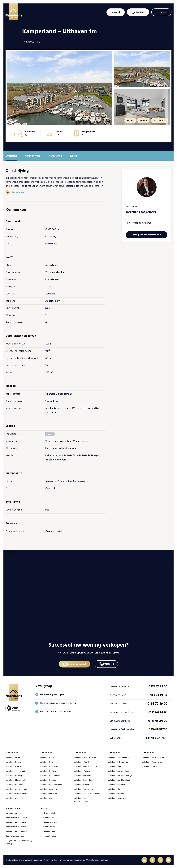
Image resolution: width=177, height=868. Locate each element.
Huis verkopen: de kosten (16, 835)
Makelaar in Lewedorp (49, 788)
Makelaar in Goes (13, 757)
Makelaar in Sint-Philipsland (119, 779)
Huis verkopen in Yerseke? (16, 826)
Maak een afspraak (142, 223)
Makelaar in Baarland (14, 761)
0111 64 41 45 (158, 711)
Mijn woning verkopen (52, 693)
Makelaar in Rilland (81, 784)
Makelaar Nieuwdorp (48, 793)
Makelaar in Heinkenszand (16, 788)
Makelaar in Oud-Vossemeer (85, 766)
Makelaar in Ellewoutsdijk (16, 779)
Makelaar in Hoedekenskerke (18, 793)
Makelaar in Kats (46, 761)
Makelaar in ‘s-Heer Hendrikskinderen (81, 799)
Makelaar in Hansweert (15, 784)
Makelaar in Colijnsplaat (15, 770)
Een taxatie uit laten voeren (55, 711)
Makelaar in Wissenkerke (152, 761)
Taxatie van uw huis (47, 812)
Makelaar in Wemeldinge (118, 797)
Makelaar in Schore (115, 766)
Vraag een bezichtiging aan (147, 235)
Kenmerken (55, 156)
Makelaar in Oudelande (83, 770)
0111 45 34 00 (158, 720)
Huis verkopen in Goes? (15, 812)
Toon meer (18, 192)
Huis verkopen (13, 807)
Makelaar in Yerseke (150, 766)
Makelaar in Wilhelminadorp (153, 757)
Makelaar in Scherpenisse (118, 761)
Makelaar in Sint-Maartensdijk (120, 775)
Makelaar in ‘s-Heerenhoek (119, 757)
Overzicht (11, 156)
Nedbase (104, 859)
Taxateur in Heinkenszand (50, 821)
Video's (142, 120)
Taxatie (43, 807)
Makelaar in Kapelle (48, 757)
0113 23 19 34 (158, 694)
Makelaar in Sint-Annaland (118, 770)
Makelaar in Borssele (14, 766)
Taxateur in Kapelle (47, 826)
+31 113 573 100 (156, 737)
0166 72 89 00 (157, 703)
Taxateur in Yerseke (48, 835)
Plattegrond (159, 120)
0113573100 (109, 663)
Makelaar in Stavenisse (117, 784)
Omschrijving (33, 156)
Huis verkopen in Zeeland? (16, 831)
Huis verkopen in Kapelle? (16, 817)
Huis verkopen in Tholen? (16, 821)
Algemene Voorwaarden (46, 859)
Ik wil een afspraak (76, 663)
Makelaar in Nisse (47, 797)
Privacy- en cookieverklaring (72, 859)
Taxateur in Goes (47, 817)
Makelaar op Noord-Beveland (86, 757)
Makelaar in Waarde (116, 793)
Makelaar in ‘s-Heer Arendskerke (87, 793)
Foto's (129, 120)
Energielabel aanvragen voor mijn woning (19, 841)
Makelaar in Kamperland (15, 797)
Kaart (73, 156)
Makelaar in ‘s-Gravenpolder (85, 788)
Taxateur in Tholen (47, 831)
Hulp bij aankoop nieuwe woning (58, 702)
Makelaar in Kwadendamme (51, 784)
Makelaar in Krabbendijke (50, 775)
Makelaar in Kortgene (48, 770)
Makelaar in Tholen (115, 788)
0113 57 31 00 (158, 686)
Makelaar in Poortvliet (83, 779)
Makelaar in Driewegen (15, 775)
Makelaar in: (12, 752)
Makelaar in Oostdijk (82, 761)
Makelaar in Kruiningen (49, 779)
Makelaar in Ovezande (83, 775)
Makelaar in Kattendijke (49, 766)
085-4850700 (158, 729)
